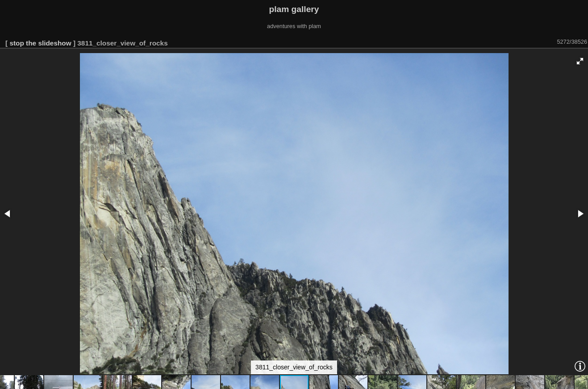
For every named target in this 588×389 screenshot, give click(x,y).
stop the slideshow (40, 43)
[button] (580, 61)
